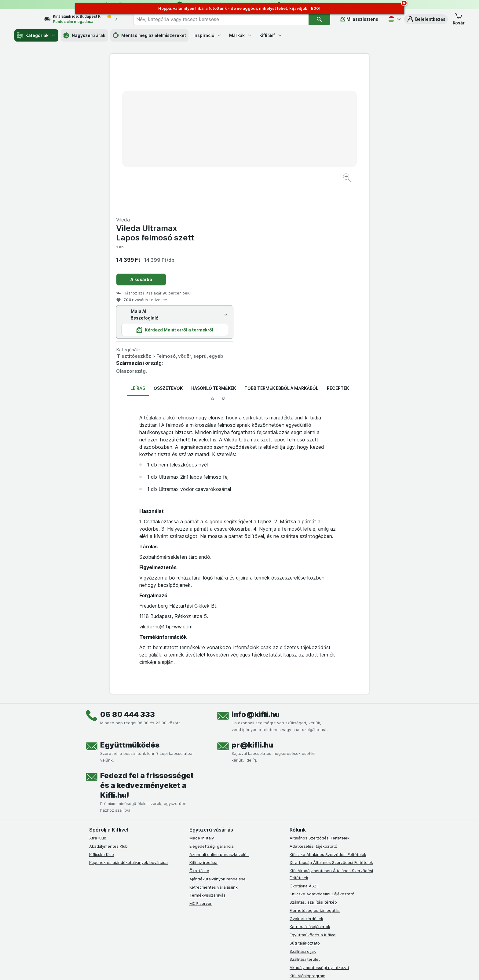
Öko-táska (199, 724)
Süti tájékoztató (305, 796)
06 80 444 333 (128, 567)
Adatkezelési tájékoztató (313, 699)
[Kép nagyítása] (218, 159)
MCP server (201, 756)
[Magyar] (394, 19)
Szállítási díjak (303, 804)
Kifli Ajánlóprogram (307, 829)
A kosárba (271, 132)
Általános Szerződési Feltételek (320, 691)
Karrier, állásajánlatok (310, 780)
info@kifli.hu (256, 567)
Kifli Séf (271, 35)
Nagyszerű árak (84, 35)
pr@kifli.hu (252, 598)
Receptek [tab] (338, 241)
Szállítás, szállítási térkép (313, 755)
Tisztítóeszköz (264, 209)
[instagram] (208, 852)
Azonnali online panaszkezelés (219, 707)
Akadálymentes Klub (108, 699)
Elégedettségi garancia (212, 699)
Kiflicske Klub (102, 707)
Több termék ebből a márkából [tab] (281, 241)
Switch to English (250, 943)
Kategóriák (36, 35)
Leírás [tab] (138, 241)
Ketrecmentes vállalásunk (214, 740)
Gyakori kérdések (306, 771)
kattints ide (168, 928)
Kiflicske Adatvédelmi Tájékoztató (322, 747)
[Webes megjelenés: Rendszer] (215, 968)
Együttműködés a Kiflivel (313, 788)
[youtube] (222, 852)
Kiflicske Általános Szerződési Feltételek (328, 707)
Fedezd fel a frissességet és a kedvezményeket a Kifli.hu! (147, 638)
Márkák (241, 35)
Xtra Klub (98, 691)
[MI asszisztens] (359, 19)
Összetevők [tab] (168, 241)
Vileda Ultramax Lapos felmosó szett (285, 86)
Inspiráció (208, 35)
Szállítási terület (305, 812)
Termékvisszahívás (207, 748)
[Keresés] (319, 19)
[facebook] (193, 852)
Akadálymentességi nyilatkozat (319, 821)
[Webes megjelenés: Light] (245, 968)
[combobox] (227, 19)
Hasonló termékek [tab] (214, 241)
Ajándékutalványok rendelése (218, 732)
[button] (426, 19)
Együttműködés (130, 598)
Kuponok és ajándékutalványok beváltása (128, 715)
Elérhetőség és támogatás (315, 763)
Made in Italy (202, 691)
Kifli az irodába (203, 715)
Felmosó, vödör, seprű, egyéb (319, 209)
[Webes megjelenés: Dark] (270, 968)
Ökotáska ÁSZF (304, 739)
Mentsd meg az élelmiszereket (149, 35)
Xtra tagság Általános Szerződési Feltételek (331, 715)
